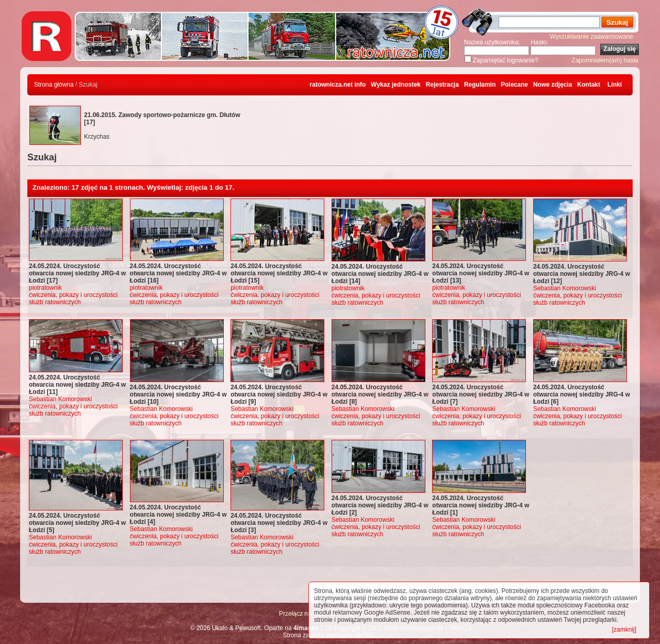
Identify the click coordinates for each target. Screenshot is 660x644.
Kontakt (589, 85)
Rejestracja (442, 85)
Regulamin (480, 85)
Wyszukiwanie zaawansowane (591, 37)
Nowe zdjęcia (552, 85)
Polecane (514, 85)
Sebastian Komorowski (565, 288)
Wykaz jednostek (395, 85)
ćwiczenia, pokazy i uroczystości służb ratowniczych (73, 299)
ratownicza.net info (338, 85)
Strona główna (54, 85)
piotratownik (45, 288)
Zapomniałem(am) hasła (605, 60)
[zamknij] (624, 630)
